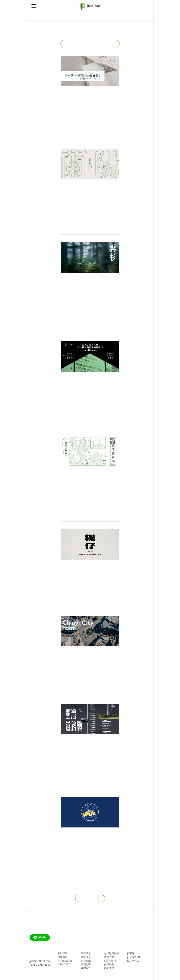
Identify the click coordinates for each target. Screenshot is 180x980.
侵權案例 (109, 964)
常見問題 (109, 968)
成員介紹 (86, 961)
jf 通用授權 (110, 961)
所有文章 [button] (89, 43)
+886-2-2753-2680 (40, 965)
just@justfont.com (40, 961)
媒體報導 (86, 968)
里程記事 (86, 964)
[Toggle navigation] (34, 16)
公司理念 (86, 957)
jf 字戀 (131, 953)
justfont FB (134, 957)
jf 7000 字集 (64, 964)
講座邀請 (63, 957)
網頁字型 (109, 957)
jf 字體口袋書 (65, 961)
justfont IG (133, 961)
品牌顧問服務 (111, 953)
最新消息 (86, 953)
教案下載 (63, 953)
